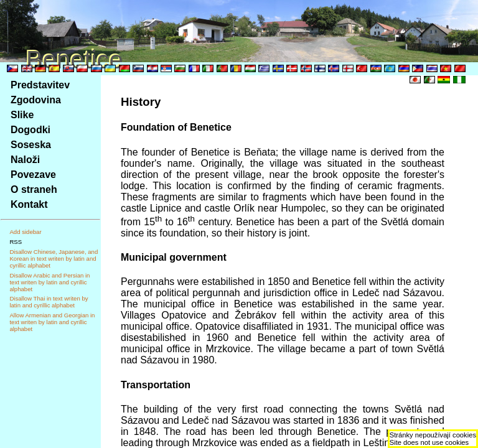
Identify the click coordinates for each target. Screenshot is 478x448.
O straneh (34, 189)
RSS (16, 242)
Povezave (33, 175)
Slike (22, 115)
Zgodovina (36, 100)
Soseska (31, 145)
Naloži (25, 160)
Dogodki (30, 130)
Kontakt (29, 204)
